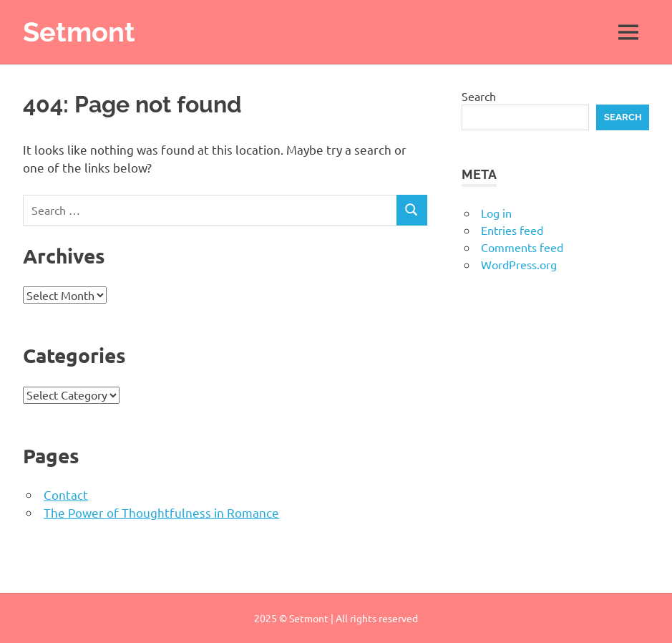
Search (479, 96)
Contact (66, 494)
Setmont (79, 32)
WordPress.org (519, 264)
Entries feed (512, 230)
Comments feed (522, 247)
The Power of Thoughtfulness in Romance (161, 512)
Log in (496, 213)
